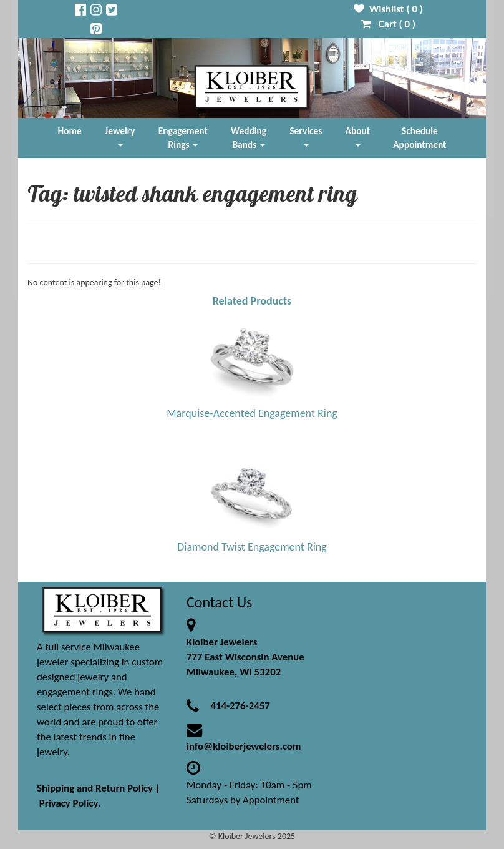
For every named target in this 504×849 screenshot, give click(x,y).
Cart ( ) (388, 24)
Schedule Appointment (419, 138)
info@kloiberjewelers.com (244, 746)
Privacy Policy (69, 803)
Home (70, 131)
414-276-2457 (240, 706)
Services (306, 136)
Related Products (252, 301)
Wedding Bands (249, 138)
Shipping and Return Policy (95, 788)
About (358, 136)
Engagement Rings (183, 138)
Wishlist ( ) (388, 9)
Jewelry (120, 136)
